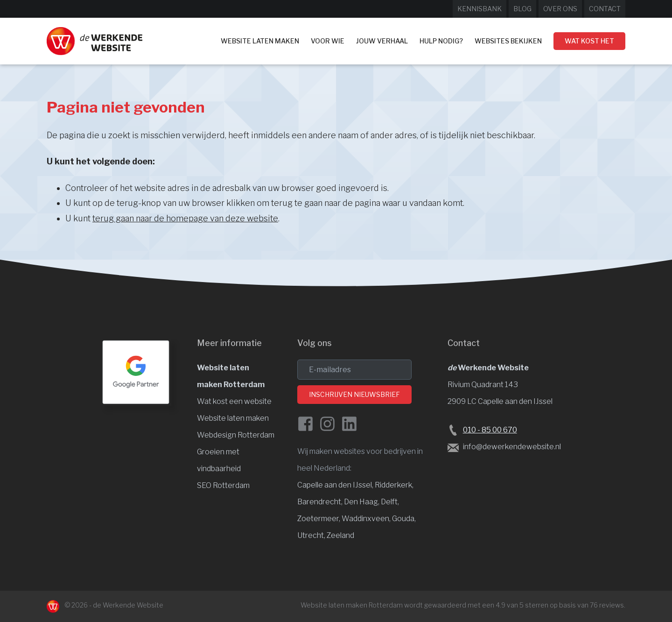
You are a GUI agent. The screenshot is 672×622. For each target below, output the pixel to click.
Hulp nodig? (441, 41)
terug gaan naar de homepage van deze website (185, 218)
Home (204, 40)
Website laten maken (260, 41)
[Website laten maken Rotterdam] (94, 41)
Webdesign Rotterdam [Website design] (236, 435)
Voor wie (328, 41)
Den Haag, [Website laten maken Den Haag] (362, 502)
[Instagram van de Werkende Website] (327, 424)
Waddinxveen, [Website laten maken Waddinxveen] (367, 519)
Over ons (560, 9)
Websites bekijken (508, 41)
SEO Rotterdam (223, 485)
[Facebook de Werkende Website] (305, 424)
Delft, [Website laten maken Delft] (390, 502)
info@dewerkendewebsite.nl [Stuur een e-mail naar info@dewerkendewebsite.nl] (512, 447)
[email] (354, 370)
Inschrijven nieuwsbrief (354, 394)
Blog (522, 9)
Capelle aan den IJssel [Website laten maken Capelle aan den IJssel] (335, 485)
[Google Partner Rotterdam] (136, 372)
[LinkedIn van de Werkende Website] (349, 424)
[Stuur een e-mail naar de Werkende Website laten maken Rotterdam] (453, 447)
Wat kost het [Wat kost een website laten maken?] (589, 41)
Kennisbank (479, 9)
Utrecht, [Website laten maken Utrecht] (312, 535)
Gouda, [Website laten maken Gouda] (404, 519)
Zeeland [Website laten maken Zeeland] (340, 535)
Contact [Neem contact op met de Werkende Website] (605, 9)
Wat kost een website (234, 401)
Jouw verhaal (382, 41)
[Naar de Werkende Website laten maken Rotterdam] (53, 606)
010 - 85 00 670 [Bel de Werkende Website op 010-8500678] (490, 430)
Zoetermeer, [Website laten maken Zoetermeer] (319, 519)
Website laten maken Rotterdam (352, 605)
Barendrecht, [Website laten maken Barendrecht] (321, 502)
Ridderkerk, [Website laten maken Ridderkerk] (394, 485)
